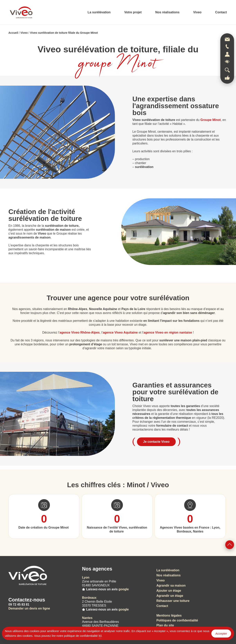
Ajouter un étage (169, 591)
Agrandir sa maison (171, 585)
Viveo (197, 12)
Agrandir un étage (170, 596)
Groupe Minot (211, 120)
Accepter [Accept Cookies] (221, 634)
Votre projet (133, 12)
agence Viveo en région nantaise (168, 332)
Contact (221, 12)
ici (100, 636)
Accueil (13, 33)
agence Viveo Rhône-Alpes (80, 332)
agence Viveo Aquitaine (120, 332)
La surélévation (99, 12)
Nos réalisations (168, 12)
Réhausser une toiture (173, 601)
